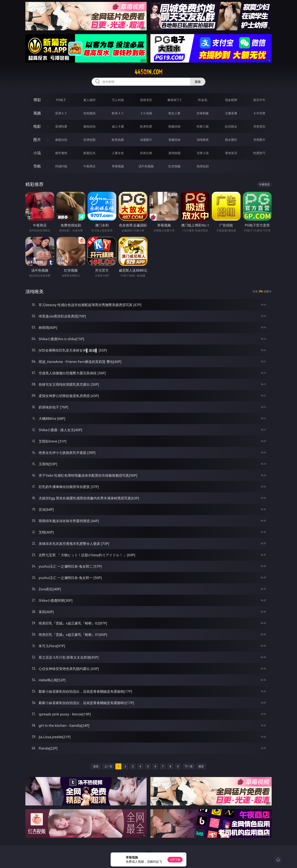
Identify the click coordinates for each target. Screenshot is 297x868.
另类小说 (203, 153)
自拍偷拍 (89, 113)
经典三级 (203, 126)
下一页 (189, 766)
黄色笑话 (231, 153)
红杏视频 (174, 166)
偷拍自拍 (89, 126)
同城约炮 (61, 166)
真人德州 (89, 100)
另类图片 (259, 140)
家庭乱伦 (89, 153)
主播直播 (231, 113)
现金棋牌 (231, 100)
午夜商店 (89, 166)
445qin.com (148, 72)
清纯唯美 (203, 140)
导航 (37, 166)
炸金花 (203, 100)
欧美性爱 (146, 126)
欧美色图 (118, 140)
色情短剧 (203, 166)
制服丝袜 (174, 126)
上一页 (108, 766)
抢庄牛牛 (259, 100)
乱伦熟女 (231, 126)
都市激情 (61, 153)
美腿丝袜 (174, 140)
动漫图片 (146, 140)
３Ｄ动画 (146, 113)
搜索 (198, 82)
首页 (96, 766)
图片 (37, 140)
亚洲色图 (89, 140)
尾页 (201, 766)
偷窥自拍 (61, 140)
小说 (37, 153)
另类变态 (259, 126)
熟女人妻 (174, 113)
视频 (37, 113)
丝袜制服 (203, 113)
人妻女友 (118, 153)
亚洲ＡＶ (61, 113)
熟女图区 (231, 140)
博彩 (37, 100)
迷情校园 (174, 153)
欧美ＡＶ (118, 113)
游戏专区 (146, 100)
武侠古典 (146, 153)
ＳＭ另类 (259, 113)
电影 (37, 126)
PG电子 (61, 100)
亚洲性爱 (61, 126)
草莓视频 (118, 166)
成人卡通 (118, 126)
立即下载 (175, 860)
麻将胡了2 (174, 100)
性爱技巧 (259, 153)
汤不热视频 (146, 166)
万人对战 (118, 100)
